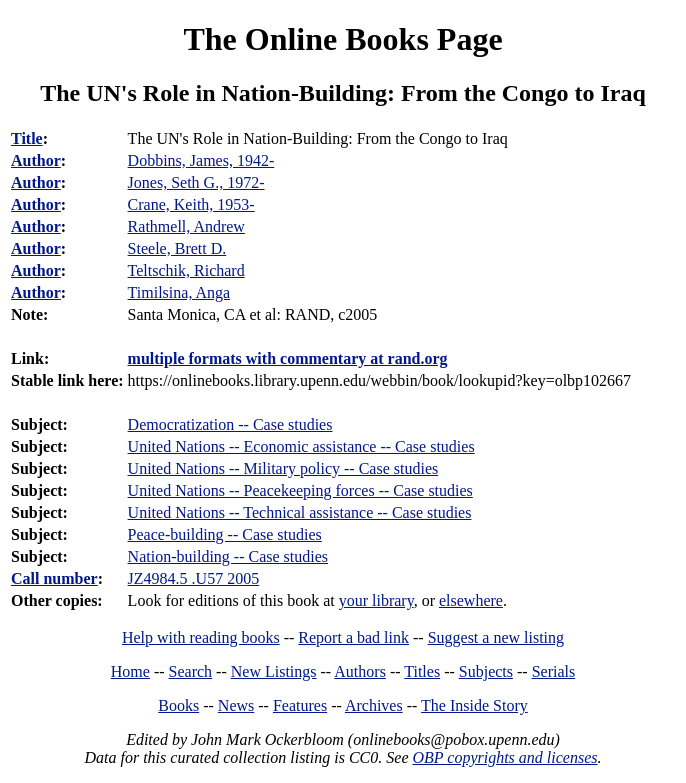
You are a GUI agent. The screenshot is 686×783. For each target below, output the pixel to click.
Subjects (486, 671)
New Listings (274, 671)
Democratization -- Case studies (230, 424)
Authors (360, 671)
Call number (54, 578)
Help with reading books (201, 637)
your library (376, 600)
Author (36, 160)
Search (191, 671)
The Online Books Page (342, 39)
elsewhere (471, 600)
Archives (374, 705)
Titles (422, 671)
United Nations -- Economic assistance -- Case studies (301, 446)
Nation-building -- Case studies (228, 556)
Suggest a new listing (496, 637)
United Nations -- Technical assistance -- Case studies (300, 512)
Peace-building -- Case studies (225, 534)
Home (130, 671)
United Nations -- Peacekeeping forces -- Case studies (300, 490)
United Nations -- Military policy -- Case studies (283, 468)
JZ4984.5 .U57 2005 (194, 578)
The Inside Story (474, 705)
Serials (554, 671)
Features (300, 705)
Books (178, 705)
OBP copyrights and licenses (504, 757)
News (236, 705)
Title (27, 138)
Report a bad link (353, 637)
